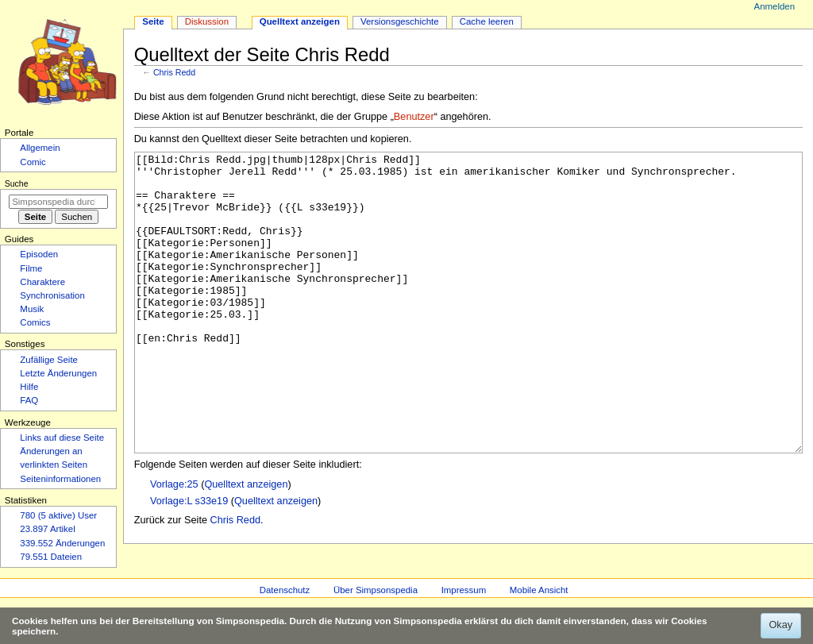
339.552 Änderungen (62, 543)
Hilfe (29, 387)
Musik (32, 309)
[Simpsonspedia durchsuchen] (58, 202)
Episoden (39, 254)
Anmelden (775, 6)
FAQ (29, 400)
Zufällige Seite (49, 360)
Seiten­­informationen (60, 479)
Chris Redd (174, 72)
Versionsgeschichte (400, 21)
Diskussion (207, 21)
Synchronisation (52, 295)
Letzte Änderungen (58, 373)
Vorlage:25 (174, 544)
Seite (153, 21)
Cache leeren (487, 21)
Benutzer (414, 117)
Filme (31, 268)
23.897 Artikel (47, 529)
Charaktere (42, 282)
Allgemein (40, 148)
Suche (17, 183)
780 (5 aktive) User (58, 515)
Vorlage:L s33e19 (189, 561)
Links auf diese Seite (62, 438)
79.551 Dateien (51, 557)
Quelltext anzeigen (246, 544)
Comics (35, 322)
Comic (33, 162)
